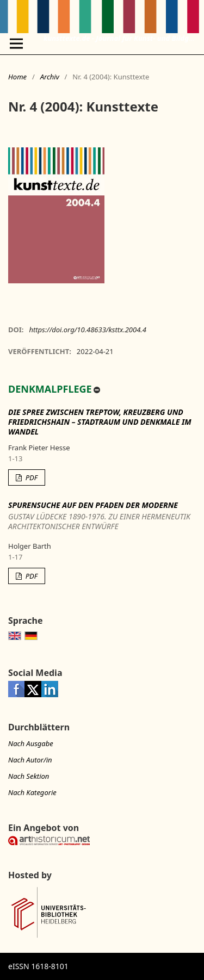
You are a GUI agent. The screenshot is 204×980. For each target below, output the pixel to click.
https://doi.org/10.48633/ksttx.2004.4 (87, 330)
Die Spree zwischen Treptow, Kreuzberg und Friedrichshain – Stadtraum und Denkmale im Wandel (100, 422)
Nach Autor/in (30, 760)
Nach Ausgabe (31, 743)
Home (17, 77)
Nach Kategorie (32, 792)
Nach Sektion (29, 776)
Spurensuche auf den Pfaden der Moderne (102, 516)
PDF (30, 477)
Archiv (50, 77)
